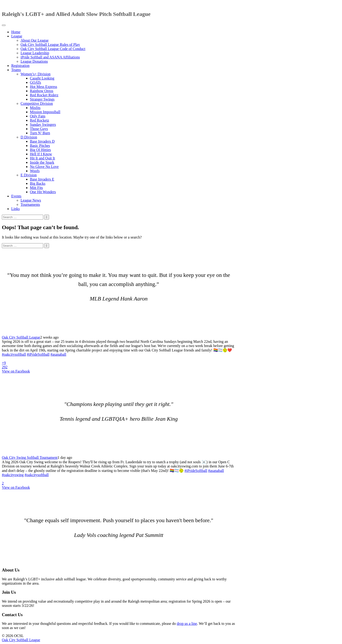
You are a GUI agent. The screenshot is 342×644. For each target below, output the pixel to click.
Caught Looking (42, 78)
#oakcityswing (13, 475)
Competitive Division (37, 103)
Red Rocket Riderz (44, 95)
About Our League (35, 40)
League (17, 36)
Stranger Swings (42, 99)
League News (31, 200)
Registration (20, 66)
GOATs (36, 82)
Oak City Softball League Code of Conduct (53, 49)
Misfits (35, 108)
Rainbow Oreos (42, 91)
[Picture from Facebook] (86, 363)
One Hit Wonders (43, 192)
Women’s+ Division (36, 74)
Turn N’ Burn (40, 133)
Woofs (35, 171)
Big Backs (38, 183)
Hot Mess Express (43, 87)
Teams (16, 70)
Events (16, 196)
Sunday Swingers (43, 125)
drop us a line (187, 624)
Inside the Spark (42, 162)
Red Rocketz (39, 120)
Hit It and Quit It (43, 158)
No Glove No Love (44, 167)
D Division (29, 137)
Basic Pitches (40, 146)
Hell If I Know (41, 154)
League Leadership (35, 53)
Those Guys (39, 129)
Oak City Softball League (21, 337)
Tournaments (30, 204)
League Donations (34, 61)
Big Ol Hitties (40, 150)
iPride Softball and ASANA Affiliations (50, 57)
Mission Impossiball (45, 112)
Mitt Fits (36, 188)
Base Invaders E (42, 179)
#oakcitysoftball (14, 354)
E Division (29, 175)
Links (15, 209)
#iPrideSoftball (38, 354)
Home (16, 32)
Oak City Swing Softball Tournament (30, 458)
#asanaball (58, 354)
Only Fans (38, 116)
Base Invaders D (42, 141)
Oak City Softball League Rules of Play (50, 45)
